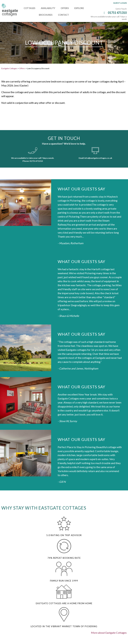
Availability (48, 8)
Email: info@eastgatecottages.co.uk (95, 158)
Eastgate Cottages (9, 68)
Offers (65, 8)
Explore (79, 8)
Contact (63, 15)
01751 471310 (115, 13)
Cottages (29, 8)
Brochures (46, 15)
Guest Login (120, 3)
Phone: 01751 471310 (33, 161)
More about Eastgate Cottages (109, 633)
